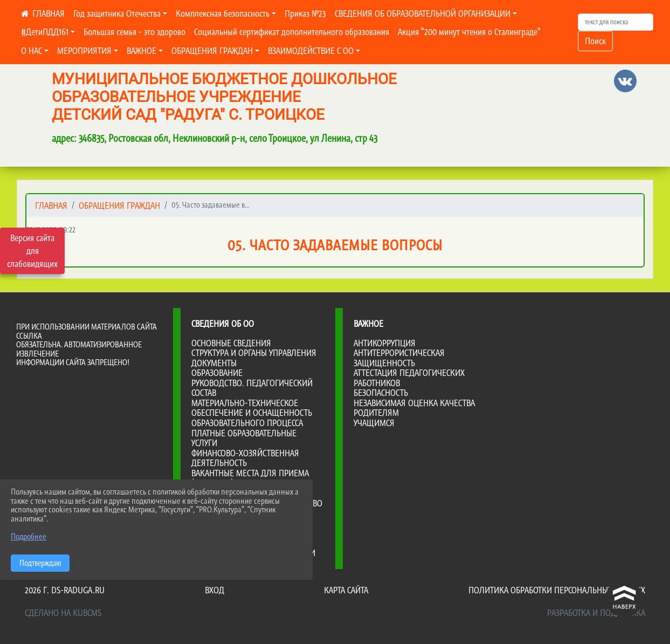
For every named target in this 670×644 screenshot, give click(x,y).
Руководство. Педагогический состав (252, 388)
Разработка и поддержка (596, 613)
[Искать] (616, 22)
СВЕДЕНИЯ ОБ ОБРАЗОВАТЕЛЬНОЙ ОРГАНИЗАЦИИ (423, 13)
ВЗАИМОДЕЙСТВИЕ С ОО (311, 51)
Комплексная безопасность (223, 13)
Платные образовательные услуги (244, 438)
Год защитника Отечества (117, 13)
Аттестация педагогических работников (409, 378)
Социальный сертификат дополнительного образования (292, 32)
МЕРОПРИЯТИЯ (84, 51)
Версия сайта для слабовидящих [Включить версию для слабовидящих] (32, 251)
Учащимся (374, 423)
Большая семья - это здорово (134, 32)
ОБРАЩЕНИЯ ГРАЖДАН (212, 51)
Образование (217, 373)
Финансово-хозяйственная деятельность (245, 458)
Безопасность (381, 393)
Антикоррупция (385, 343)
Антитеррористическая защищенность (399, 358)
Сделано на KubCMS (63, 613)
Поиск (595, 41)
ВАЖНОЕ (141, 51)
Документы (214, 363)
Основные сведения (231, 343)
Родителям (376, 413)
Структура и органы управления (254, 353)
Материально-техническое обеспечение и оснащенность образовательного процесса (252, 413)
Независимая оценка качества (414, 403)
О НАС (32, 51)
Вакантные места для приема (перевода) (250, 478)
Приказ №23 (305, 13)
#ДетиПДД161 (45, 32)
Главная (51, 205)
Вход (215, 590)
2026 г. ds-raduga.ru (65, 590)
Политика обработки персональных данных (557, 590)
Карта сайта (346, 590)
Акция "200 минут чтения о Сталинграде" (469, 32)
